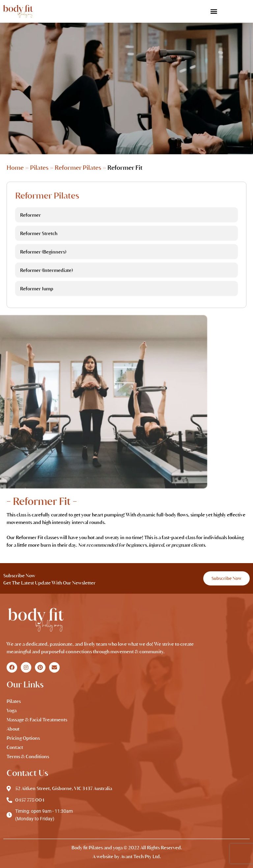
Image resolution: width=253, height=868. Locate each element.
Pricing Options (23, 738)
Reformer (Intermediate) (46, 283)
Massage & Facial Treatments (37, 720)
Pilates (39, 168)
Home (15, 168)
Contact (15, 747)
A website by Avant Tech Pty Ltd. (127, 856)
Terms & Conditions (28, 756)
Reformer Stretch (39, 246)
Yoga (12, 710)
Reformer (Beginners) (43, 264)
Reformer (30, 227)
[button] (214, 11)
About (13, 729)
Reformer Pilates (78, 168)
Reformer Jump (37, 301)
